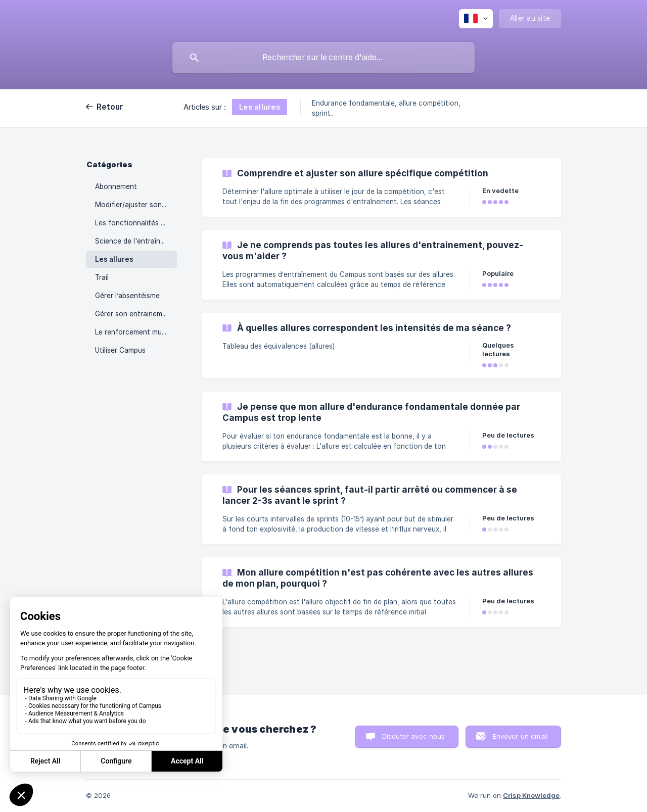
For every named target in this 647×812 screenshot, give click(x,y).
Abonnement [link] (116, 186)
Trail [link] (102, 277)
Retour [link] (110, 107)
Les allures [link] (114, 259)
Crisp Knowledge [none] (531, 795)
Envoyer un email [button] (520, 736)
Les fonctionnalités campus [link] (136, 223)
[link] (382, 187)
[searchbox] (323, 58)
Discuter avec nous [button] (414, 736)
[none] (476, 19)
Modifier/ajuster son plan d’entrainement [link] (136, 205)
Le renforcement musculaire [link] (136, 332)
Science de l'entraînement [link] (136, 241)
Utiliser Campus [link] (120, 350)
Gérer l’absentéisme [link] (127, 296)
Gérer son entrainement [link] (134, 314)
